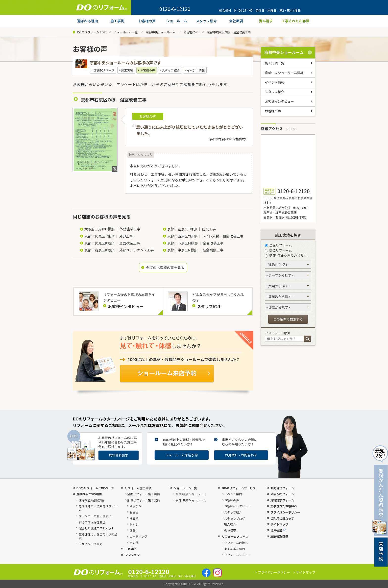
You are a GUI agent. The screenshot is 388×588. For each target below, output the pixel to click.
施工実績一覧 (275, 63)
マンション (132, 555)
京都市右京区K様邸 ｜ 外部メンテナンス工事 (119, 250)
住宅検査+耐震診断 (91, 500)
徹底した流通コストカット (97, 528)
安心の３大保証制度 (92, 522)
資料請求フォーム (282, 500)
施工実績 (127, 70)
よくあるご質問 (235, 549)
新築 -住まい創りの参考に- (286, 256)
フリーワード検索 (278, 333)
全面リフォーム (278, 245)
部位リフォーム (278, 250)
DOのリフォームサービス (239, 488)
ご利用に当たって (282, 518)
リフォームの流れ (236, 543)
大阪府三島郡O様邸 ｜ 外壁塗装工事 (112, 229)
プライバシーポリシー (285, 512)
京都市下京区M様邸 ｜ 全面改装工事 (195, 243)
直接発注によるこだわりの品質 (98, 536)
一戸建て (131, 549)
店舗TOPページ (104, 70)
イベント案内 (233, 494)
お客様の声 (191, 32)
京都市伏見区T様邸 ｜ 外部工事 (109, 236)
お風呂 (134, 512)
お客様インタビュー (279, 101)
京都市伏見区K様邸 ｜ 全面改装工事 (112, 243)
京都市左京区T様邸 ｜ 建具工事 (192, 229)
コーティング (138, 536)
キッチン (136, 506)
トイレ (134, 524)
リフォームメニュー (238, 555)
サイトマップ (279, 524)
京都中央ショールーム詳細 (284, 73)
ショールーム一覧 (126, 32)
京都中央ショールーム (161, 32)
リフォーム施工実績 (138, 488)
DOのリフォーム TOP (91, 32)
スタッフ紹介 (171, 70)
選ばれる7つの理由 (89, 494)
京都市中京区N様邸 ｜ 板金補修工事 (195, 250)
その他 (134, 543)
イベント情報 (196, 70)
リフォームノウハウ (235, 536)
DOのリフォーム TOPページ (95, 488)
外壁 (133, 530)
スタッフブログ (235, 518)
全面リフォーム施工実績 (144, 494)
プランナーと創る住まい (95, 516)
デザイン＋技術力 (91, 544)
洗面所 (134, 518)
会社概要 (230, 530)
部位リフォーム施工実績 (144, 500)
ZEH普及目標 (279, 536)
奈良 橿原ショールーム (191, 494)
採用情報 (278, 530)
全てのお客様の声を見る (165, 268)
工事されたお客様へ (284, 506)
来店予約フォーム (282, 494)
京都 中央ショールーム (191, 500)
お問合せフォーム (282, 488)
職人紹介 (230, 524)
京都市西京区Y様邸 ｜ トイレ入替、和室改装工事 (205, 236)
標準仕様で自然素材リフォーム (98, 508)
